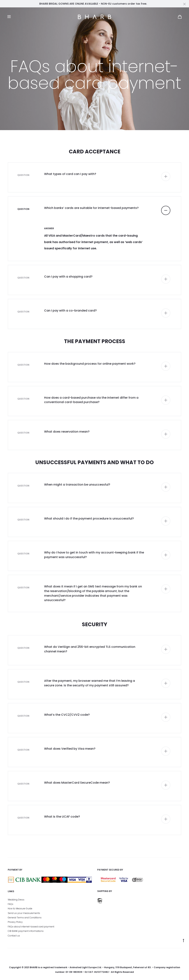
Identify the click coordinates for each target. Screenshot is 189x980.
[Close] (184, 4)
